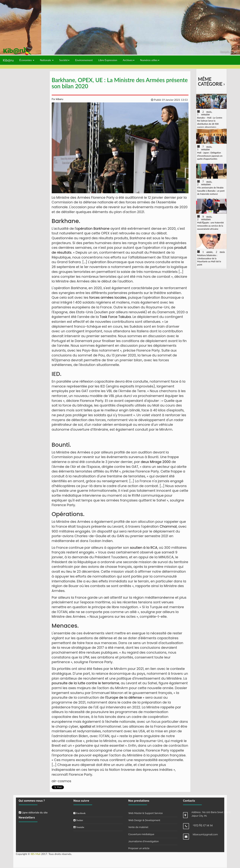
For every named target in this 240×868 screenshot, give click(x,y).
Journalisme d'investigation (144, 841)
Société (64, 60)
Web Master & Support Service (146, 813)
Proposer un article (139, 848)
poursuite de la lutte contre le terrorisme (86, 683)
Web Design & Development (144, 820)
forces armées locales (107, 297)
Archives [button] (129, 60)
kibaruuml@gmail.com (205, 834)
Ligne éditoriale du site (33, 812)
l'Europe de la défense (123, 697)
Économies (27, 60)
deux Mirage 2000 (156, 462)
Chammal (168, 526)
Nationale (47, 60)
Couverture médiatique (141, 834)
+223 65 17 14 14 (203, 825)
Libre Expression (108, 60)
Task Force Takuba (115, 317)
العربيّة (234, 52)
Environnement (84, 60)
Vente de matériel (138, 827)
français (225, 52)
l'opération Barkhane (92, 228)
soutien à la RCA (144, 548)
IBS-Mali (36, 854)
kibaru (59, 99)
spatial (86, 726)
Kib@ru (8, 60)
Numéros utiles (150, 60)
